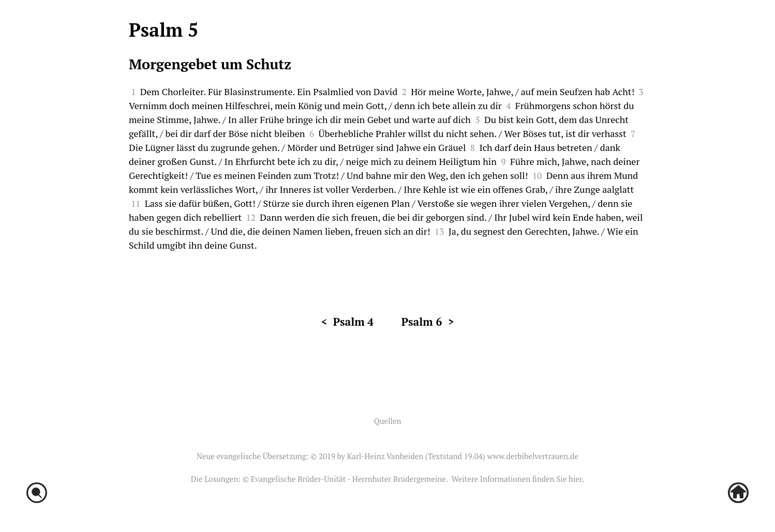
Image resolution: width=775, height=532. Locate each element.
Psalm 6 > (428, 322)
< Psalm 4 (347, 322)
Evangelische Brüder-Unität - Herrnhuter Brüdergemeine (348, 479)
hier (575, 479)
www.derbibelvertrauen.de (532, 456)
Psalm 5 (163, 30)
